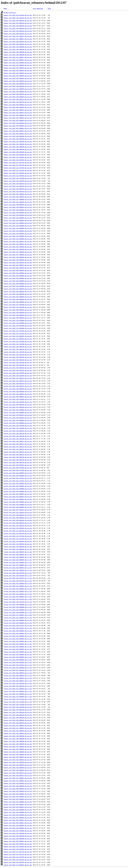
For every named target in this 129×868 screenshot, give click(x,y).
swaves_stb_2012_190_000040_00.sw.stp (18, 744)
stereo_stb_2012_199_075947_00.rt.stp (18, 628)
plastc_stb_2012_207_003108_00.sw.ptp (18, 305)
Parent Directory (10, 13)
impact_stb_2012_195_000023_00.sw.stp (18, 81)
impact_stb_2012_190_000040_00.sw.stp (18, 55)
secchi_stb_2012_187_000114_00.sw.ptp (18, 378)
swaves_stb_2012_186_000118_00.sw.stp (18, 723)
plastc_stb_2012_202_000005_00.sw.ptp (18, 278)
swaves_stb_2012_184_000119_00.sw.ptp (18, 710)
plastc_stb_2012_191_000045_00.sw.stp (18, 223)
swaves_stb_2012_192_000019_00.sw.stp (18, 754)
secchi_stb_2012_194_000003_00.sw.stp (18, 423)
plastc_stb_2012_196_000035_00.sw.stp (18, 249)
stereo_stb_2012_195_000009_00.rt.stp (18, 607)
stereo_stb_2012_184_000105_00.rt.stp (18, 549)
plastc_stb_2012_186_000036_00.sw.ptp (18, 194)
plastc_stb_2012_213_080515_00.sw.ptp (18, 336)
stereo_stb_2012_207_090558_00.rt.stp (18, 670)
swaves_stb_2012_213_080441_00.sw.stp (18, 865)
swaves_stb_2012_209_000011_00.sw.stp (18, 844)
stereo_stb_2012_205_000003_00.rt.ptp (18, 657)
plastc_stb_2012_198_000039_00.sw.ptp (18, 257)
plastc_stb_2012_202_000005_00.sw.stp (18, 281)
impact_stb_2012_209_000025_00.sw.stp (18, 155)
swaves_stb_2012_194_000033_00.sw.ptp (18, 762)
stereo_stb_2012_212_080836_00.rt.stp (18, 697)
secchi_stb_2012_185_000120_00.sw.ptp (18, 357)
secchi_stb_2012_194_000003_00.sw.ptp (18, 420)
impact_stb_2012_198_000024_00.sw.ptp (18, 94)
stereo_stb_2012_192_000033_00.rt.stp (18, 591)
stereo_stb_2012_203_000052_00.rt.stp (18, 649)
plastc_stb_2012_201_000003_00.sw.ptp (18, 273)
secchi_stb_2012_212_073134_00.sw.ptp (18, 536)
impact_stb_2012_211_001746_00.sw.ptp (18, 162)
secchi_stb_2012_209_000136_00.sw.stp (18, 523)
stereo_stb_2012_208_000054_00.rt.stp (18, 675)
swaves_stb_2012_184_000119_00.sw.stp (18, 712)
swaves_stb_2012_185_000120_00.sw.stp (18, 718)
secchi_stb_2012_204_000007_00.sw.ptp (18, 494)
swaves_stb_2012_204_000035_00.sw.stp (18, 818)
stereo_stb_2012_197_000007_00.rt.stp (18, 618)
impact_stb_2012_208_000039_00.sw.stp (18, 149)
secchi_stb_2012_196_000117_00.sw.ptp (18, 441)
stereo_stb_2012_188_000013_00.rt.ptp (18, 568)
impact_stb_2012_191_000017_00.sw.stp (18, 60)
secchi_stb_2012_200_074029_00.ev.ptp (18, 468)
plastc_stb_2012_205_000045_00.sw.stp (18, 297)
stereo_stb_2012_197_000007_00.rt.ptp (18, 615)
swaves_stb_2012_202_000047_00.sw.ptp (18, 804)
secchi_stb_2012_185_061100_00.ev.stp (18, 365)
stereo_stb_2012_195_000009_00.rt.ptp (18, 604)
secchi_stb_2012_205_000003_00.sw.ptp (18, 499)
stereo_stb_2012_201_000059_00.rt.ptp (18, 636)
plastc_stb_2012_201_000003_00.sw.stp (18, 276)
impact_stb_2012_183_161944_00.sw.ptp (18, 15)
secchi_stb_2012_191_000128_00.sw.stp (18, 407)
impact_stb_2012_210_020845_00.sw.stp (18, 160)
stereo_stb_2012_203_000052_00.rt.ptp (18, 647)
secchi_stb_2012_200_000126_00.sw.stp (18, 465)
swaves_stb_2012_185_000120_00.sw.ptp (18, 715)
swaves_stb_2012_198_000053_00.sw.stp (18, 786)
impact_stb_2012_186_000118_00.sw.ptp (18, 31)
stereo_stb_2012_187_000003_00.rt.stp (18, 565)
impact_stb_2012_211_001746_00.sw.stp (18, 165)
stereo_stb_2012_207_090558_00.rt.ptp (18, 668)
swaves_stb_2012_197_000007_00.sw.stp (18, 781)
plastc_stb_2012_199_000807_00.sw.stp (18, 265)
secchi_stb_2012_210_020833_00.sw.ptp (18, 526)
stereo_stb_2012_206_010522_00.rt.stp (18, 665)
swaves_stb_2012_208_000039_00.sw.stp (18, 839)
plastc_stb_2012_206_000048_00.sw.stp (18, 302)
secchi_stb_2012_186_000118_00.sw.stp (18, 370)
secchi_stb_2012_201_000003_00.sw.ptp (18, 473)
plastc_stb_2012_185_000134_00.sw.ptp (18, 189)
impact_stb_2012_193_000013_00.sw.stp (18, 70)
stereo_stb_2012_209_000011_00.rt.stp (18, 681)
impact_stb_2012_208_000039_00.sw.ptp (18, 147)
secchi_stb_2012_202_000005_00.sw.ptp (18, 483)
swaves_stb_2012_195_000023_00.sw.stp (18, 770)
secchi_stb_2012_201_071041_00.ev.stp (18, 481)
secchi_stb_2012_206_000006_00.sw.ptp (18, 504)
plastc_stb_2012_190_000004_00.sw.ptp (18, 215)
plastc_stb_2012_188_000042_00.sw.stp (18, 207)
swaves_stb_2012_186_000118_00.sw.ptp (18, 720)
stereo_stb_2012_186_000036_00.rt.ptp (18, 557)
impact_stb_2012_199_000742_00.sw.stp (18, 102)
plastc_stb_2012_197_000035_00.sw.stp (18, 255)
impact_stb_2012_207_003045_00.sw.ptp (18, 141)
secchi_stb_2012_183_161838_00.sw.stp (18, 344)
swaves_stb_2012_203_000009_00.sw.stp (18, 812)
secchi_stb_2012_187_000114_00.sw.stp (18, 381)
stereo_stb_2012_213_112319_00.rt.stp (18, 702)
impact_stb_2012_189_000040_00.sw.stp (18, 49)
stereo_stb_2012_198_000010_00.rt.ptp (18, 620)
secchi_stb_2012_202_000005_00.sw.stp (18, 486)
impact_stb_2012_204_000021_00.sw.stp (18, 128)
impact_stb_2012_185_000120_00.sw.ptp (18, 26)
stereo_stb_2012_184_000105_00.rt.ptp (18, 547)
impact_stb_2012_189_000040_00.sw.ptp (18, 47)
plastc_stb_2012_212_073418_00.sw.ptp (18, 331)
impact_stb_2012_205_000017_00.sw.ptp (18, 131)
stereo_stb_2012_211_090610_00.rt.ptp (18, 689)
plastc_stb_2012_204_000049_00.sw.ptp (18, 289)
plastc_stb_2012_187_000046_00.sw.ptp (18, 199)
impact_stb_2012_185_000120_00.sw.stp (18, 28)
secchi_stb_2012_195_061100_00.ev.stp (18, 439)
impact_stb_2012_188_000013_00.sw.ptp (18, 41)
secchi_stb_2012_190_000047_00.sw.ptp (18, 394)
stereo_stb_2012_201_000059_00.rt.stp (18, 639)
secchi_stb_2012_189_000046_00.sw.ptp (18, 389)
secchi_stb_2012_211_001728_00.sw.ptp (18, 531)
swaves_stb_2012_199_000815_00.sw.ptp (18, 789)
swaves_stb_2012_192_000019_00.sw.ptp (18, 752)
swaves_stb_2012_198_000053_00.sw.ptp (18, 783)
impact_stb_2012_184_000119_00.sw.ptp (18, 20)
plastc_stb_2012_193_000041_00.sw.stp (18, 234)
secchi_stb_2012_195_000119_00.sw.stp (18, 433)
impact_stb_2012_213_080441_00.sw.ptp (18, 173)
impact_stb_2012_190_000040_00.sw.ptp (18, 52)
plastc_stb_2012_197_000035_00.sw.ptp (18, 252)
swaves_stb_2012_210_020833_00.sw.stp (18, 849)
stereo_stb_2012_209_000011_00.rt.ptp (18, 678)
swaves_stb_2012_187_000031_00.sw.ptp (18, 725)
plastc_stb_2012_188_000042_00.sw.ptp (18, 205)
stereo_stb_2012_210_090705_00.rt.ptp (18, 683)
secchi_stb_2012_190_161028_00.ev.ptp (18, 399)
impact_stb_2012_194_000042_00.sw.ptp (18, 73)
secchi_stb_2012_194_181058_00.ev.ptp (18, 426)
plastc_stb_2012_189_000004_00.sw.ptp (18, 210)
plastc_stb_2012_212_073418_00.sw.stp (18, 333)
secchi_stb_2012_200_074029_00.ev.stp (18, 470)
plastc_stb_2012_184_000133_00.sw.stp (18, 186)
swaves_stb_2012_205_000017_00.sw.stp (18, 823)
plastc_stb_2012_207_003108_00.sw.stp (18, 307)
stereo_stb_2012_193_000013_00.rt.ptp (18, 594)
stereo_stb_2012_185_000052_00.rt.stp (18, 554)
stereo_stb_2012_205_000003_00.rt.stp (18, 660)
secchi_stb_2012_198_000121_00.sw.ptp (18, 452)
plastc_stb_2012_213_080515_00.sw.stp (18, 339)
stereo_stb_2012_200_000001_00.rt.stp (18, 633)
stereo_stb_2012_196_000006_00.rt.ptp (18, 610)
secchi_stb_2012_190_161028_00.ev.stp (18, 402)
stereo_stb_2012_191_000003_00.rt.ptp (18, 583)
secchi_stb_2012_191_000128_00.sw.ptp (18, 405)
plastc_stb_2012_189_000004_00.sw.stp (18, 212)
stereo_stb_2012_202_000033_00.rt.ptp (18, 641)
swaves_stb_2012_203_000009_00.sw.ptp (18, 810)
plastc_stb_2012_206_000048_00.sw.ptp (18, 299)
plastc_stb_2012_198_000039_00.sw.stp (18, 260)
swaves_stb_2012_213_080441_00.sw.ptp (18, 862)
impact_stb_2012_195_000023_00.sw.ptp (18, 78)
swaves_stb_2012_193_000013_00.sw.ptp (18, 757)
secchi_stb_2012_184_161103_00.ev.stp (18, 355)
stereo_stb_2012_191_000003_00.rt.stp (18, 586)
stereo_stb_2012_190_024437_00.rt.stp (18, 581)
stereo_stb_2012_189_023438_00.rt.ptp (18, 573)
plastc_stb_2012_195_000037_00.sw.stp (18, 244)
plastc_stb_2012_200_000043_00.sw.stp (18, 270)
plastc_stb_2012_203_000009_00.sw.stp (18, 286)
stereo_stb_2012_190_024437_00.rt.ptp (18, 578)
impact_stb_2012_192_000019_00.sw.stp (18, 65)
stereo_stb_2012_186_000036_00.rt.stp (18, 560)
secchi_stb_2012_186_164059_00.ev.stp (18, 376)
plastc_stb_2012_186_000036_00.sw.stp (18, 197)
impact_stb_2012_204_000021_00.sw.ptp (18, 126)
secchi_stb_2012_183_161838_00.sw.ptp (18, 341)
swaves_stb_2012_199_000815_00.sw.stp (18, 791)
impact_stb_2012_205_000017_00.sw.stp (18, 134)
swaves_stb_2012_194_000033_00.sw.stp (18, 765)
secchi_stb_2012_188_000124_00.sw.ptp (18, 383)
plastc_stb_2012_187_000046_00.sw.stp (18, 202)
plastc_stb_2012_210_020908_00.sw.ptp (18, 320)
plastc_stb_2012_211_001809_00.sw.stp (18, 328)
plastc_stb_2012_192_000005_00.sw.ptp (18, 226)
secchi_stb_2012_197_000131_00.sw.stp (18, 449)
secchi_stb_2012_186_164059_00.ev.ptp (18, 373)
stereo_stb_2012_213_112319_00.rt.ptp (18, 699)
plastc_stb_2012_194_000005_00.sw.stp (18, 239)
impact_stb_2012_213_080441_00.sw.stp (18, 176)
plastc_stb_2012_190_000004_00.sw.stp (18, 218)
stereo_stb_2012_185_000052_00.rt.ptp (18, 552)
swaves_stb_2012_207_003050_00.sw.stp (18, 833)
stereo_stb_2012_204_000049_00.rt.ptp (18, 652)
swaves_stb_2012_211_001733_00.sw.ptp (18, 852)
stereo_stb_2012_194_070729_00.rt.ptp (18, 599)
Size (49, 8)
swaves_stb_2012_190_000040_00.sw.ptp (18, 741)
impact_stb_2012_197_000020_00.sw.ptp (18, 89)
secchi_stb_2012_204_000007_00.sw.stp (18, 497)
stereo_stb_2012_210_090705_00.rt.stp (18, 686)
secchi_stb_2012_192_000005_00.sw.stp (18, 412)
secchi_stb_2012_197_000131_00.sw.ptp (18, 447)
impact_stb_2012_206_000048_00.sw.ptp (18, 136)
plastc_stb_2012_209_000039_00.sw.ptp (18, 315)
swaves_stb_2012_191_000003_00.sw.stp (18, 749)
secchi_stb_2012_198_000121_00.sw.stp (18, 454)
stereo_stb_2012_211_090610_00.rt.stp (18, 691)
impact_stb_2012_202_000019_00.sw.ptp (18, 115)
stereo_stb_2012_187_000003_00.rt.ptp (18, 562)
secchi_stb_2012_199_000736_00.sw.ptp (18, 457)
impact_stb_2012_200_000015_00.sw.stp (18, 107)
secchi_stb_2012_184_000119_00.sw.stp (18, 349)
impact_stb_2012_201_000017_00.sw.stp (18, 113)
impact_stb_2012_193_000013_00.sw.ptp (18, 68)
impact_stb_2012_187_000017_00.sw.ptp (18, 36)
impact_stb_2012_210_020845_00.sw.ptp (18, 157)
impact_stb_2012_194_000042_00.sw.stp (18, 76)
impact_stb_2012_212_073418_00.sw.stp (18, 170)
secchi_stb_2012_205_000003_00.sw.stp (18, 502)
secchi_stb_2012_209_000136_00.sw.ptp (18, 520)
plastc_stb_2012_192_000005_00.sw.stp (18, 228)
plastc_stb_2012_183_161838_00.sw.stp (18, 181)
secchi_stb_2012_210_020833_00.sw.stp (18, 528)
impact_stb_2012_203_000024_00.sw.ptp (18, 120)
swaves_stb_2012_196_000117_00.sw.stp (18, 775)
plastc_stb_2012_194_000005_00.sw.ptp (18, 236)
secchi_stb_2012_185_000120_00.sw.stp (18, 360)
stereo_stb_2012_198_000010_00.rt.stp (18, 623)
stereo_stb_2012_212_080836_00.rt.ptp (18, 694)
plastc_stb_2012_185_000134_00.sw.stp (18, 191)
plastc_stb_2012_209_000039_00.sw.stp (18, 318)
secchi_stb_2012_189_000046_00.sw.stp (18, 391)
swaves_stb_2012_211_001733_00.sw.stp (18, 854)
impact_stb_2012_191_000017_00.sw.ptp (18, 57)
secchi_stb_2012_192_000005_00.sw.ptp (18, 410)
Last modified (38, 8)
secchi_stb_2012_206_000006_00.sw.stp (18, 507)
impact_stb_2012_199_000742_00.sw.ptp (18, 99)
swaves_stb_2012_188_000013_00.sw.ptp (18, 731)
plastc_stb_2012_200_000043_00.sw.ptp (18, 268)
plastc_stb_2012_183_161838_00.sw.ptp (18, 178)
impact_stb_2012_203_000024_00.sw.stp (18, 123)
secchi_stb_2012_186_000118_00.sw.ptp (18, 368)
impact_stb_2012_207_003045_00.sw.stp (18, 144)
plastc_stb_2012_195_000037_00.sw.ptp (18, 241)
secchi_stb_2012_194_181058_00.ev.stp (18, 428)
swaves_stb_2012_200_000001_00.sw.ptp (18, 794)
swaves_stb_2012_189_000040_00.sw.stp (18, 739)
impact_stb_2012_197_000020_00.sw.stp (18, 91)
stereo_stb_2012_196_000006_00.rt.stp (18, 612)
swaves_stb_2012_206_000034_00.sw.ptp (18, 825)
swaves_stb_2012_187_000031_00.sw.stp (18, 728)
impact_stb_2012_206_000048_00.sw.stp (18, 139)
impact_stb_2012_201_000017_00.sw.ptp (18, 110)
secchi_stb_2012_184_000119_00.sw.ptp (18, 347)
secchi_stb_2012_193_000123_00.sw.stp (18, 418)
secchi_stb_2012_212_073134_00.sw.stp (18, 539)
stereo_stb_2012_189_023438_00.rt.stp (18, 575)
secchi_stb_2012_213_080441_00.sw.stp (18, 544)
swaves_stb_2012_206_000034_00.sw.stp (18, 828)
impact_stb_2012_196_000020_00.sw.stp (18, 86)
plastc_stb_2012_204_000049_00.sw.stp (18, 291)
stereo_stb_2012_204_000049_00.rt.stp (18, 654)
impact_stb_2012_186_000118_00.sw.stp (18, 34)
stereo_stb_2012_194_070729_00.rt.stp (18, 602)
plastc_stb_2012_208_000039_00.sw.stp (18, 312)
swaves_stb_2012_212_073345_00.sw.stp (18, 860)
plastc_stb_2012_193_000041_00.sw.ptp (18, 231)
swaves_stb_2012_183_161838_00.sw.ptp (18, 704)
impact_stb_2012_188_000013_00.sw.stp (18, 44)
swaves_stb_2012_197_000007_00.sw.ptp (18, 778)
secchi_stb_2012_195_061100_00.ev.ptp (18, 436)
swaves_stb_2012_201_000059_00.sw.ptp (18, 799)
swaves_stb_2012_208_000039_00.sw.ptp (18, 836)
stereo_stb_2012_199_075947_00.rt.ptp (18, 625)
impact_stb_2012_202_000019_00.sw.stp (18, 118)
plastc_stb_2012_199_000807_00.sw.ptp (18, 262)
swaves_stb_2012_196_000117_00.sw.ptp (18, 773)
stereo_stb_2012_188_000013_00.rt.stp (18, 570)
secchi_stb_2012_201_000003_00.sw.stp (18, 476)
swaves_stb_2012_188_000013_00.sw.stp (18, 733)
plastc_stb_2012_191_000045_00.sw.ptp (18, 220)
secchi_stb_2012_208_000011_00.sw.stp (18, 518)
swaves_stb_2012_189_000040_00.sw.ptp (18, 736)
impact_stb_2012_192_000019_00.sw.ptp (18, 63)
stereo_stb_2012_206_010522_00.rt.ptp (18, 662)
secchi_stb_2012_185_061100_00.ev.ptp (18, 362)
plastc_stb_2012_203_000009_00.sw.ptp (18, 283)
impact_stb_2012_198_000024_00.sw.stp (18, 97)
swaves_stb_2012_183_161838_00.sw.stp (18, 707)
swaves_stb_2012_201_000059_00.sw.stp (18, 802)
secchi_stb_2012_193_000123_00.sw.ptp (18, 415)
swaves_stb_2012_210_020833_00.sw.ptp (18, 846)
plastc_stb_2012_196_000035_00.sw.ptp (18, 247)
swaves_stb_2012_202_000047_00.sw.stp (18, 807)
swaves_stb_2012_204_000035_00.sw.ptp (18, 815)
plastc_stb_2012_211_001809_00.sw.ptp (18, 326)
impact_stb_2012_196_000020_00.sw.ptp (18, 84)
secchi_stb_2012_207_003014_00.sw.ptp (18, 510)
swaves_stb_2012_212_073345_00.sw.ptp (18, 857)
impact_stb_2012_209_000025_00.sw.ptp (18, 152)
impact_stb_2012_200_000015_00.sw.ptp (18, 105)
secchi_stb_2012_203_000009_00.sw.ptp (18, 489)
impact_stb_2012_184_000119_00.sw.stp (18, 23)
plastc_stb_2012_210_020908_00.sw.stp (18, 323)
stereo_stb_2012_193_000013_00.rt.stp (18, 597)
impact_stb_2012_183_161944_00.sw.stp (18, 18)
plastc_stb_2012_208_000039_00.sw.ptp (18, 310)
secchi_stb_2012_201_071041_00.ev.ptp (18, 478)
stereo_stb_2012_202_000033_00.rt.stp (18, 644)
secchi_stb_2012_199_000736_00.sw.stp (18, 460)
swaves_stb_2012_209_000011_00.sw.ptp (18, 841)
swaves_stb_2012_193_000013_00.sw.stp (18, 760)
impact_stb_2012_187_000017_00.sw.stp (18, 39)
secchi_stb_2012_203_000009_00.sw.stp (18, 491)
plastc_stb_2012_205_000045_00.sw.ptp (18, 294)
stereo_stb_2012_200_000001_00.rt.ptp (18, 631)
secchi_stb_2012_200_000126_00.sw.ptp (18, 462)
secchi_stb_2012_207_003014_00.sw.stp (18, 512)
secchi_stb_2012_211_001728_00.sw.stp (18, 533)
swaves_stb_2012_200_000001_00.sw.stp (18, 796)
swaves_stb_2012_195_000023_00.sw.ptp (18, 768)
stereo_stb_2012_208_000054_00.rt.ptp (18, 673)
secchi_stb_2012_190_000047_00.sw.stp (18, 397)
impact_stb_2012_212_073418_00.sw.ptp (18, 168)
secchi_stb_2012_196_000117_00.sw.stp (18, 444)
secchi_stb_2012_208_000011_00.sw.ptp (18, 515)
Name (5, 8)
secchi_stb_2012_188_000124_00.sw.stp (18, 386)
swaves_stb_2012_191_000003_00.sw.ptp (18, 746)
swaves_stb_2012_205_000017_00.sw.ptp (18, 820)
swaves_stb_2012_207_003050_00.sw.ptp (18, 831)
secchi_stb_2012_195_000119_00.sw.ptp (18, 431)
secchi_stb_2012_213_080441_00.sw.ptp (18, 541)
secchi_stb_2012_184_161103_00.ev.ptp (18, 352)
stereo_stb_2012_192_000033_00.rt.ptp (18, 589)
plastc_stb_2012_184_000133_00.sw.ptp (18, 184)
